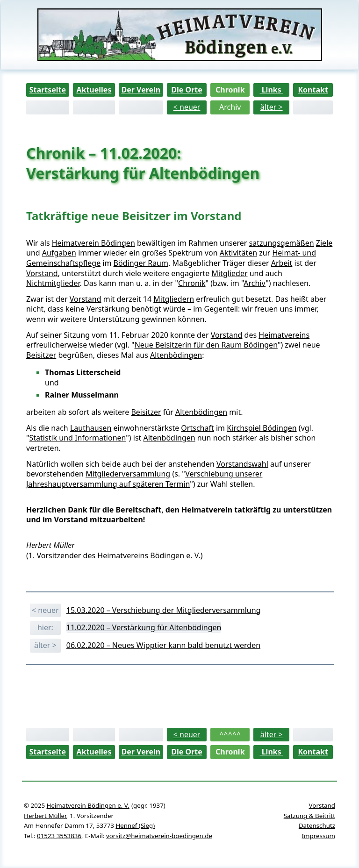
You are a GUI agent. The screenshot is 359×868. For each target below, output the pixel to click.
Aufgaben (59, 253)
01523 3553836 (59, 836)
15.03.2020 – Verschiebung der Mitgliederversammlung (164, 610)
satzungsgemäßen (282, 243)
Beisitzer (41, 355)
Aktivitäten (238, 253)
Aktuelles (94, 90)
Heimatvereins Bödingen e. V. (149, 555)
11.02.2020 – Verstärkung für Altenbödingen (144, 627)
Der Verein (141, 90)
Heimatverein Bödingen (93, 243)
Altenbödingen (176, 355)
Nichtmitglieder (53, 283)
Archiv (230, 107)
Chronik (230, 90)
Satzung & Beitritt (309, 816)
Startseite (48, 90)
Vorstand (42, 273)
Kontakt (313, 90)
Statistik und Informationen (78, 438)
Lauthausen (91, 428)
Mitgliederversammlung (128, 474)
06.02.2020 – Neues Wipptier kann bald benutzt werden (163, 645)
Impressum (319, 836)
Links (272, 90)
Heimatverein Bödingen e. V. (88, 805)
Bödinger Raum (141, 263)
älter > (272, 107)
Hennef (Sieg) (135, 825)
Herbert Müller (45, 816)
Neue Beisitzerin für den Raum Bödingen (206, 345)
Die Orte (187, 90)
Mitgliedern (174, 299)
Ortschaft (197, 428)
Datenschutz (317, 825)
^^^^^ (230, 734)
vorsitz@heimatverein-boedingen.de (159, 836)
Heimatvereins (284, 335)
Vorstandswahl (242, 464)
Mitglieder (230, 273)
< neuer (187, 107)
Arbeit (282, 263)
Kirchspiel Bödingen (262, 428)
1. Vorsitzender (55, 555)
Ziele (324, 243)
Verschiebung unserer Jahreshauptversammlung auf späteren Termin (144, 479)
